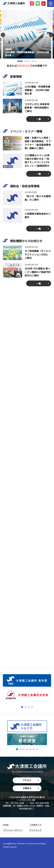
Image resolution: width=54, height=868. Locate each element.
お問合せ (31, 788)
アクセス (31, 780)
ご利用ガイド (35, 825)
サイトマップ (35, 830)
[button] (3, 35)
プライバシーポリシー (13, 830)
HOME (6, 825)
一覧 (39, 119)
